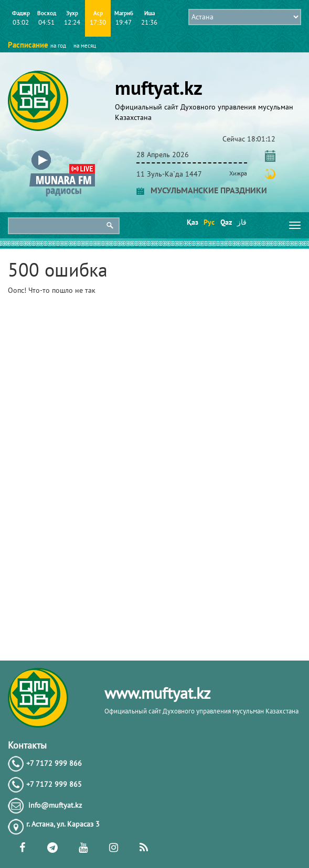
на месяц (85, 46)
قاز (242, 222)
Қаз (192, 222)
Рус (209, 222)
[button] (62, 153)
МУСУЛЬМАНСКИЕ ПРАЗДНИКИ (202, 190)
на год (58, 46)
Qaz (225, 222)
